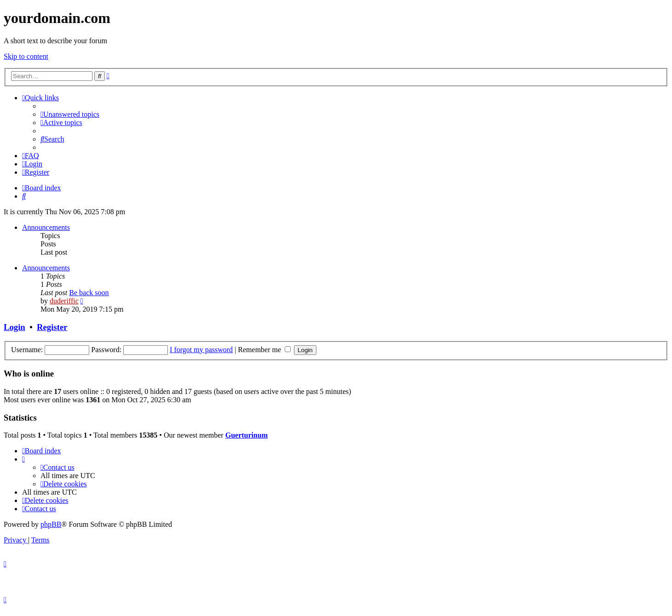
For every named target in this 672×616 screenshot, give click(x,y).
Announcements (46, 227)
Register (52, 327)
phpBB (51, 524)
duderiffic (64, 301)
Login (14, 327)
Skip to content (26, 56)
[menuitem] (70, 114)
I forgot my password (201, 350)
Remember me (264, 350)
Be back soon (89, 293)
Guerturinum (247, 435)
